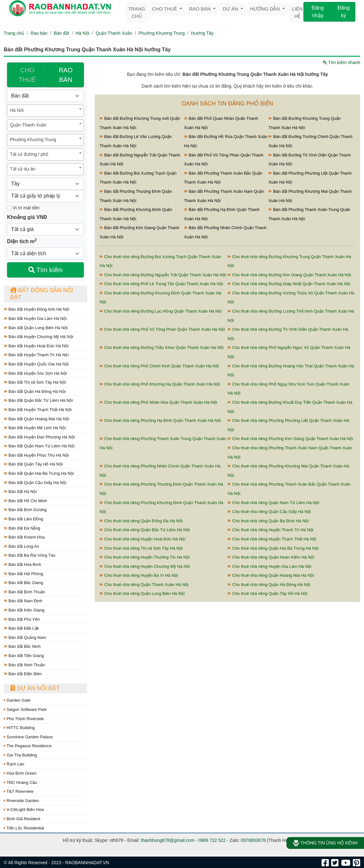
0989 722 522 (212, 840)
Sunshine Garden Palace (28, 737)
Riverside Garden (21, 801)
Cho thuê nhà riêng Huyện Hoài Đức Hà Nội (142, 539)
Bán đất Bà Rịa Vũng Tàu (30, 555)
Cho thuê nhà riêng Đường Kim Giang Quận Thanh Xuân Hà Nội (289, 275)
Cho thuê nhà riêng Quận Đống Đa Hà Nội (141, 521)
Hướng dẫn (266, 9)
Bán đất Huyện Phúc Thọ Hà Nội (36, 455)
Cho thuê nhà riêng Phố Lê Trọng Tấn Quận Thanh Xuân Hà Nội (161, 284)
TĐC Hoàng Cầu (20, 782)
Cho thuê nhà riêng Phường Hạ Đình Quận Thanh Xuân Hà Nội (160, 420)
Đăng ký (344, 12)
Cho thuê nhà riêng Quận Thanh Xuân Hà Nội (144, 585)
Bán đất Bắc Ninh (22, 646)
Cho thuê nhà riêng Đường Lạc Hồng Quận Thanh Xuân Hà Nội (161, 311)
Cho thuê (165, 9)
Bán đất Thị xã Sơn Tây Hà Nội (35, 382)
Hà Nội (82, 33)
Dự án (231, 9)
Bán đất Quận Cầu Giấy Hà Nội (35, 483)
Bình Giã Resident (22, 819)
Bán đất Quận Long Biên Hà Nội (36, 328)
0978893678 (253, 840)
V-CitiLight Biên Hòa (24, 810)
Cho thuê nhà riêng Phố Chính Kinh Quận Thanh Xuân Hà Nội (159, 366)
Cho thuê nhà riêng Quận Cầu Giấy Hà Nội (269, 512)
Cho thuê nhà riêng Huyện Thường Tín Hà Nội (145, 557)
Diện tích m (22, 241)
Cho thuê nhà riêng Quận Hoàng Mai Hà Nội (271, 575)
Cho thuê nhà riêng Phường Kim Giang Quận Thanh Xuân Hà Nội (290, 439)
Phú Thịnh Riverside (24, 719)
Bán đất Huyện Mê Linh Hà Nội (35, 428)
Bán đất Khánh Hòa (24, 537)
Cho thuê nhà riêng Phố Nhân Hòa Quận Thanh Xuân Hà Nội (158, 402)
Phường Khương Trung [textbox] (33, 140)
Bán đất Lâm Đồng (24, 519)
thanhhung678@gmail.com (168, 840)
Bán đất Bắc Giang (23, 583)
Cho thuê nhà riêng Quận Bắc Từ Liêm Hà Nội (145, 530)
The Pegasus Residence (28, 746)
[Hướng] (45, 184)
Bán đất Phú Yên (22, 619)
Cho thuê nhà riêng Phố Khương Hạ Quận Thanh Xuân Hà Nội (160, 384)
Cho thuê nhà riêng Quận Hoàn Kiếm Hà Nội (271, 557)
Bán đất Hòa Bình (22, 564)
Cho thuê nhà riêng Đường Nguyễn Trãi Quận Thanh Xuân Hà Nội (163, 275)
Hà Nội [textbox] (17, 110)
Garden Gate (17, 700)
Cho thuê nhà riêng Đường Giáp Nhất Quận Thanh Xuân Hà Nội (289, 284)
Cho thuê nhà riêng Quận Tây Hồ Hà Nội (267, 593)
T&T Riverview (19, 791)
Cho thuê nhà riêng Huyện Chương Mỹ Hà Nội (145, 566)
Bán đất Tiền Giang (24, 656)
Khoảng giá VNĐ (27, 217)
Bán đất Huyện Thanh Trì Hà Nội (36, 355)
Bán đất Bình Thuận (25, 592)
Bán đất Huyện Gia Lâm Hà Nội (35, 318)
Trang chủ (137, 12)
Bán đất (61, 33)
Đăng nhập (318, 12)
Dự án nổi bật (35, 688)
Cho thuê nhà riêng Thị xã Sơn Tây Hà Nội (141, 548)
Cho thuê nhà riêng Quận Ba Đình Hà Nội (268, 521)
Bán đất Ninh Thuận (25, 665)
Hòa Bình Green (20, 773)
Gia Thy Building (20, 755)
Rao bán (201, 9)
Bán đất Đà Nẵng (22, 528)
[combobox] (45, 111)
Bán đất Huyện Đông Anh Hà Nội (37, 309)
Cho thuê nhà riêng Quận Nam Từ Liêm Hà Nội (273, 503)
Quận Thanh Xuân (114, 33)
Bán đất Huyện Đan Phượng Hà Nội (39, 437)
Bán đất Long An (22, 546)
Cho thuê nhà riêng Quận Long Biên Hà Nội (142, 593)
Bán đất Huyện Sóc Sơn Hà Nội (35, 373)
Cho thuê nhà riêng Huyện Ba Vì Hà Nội (139, 575)
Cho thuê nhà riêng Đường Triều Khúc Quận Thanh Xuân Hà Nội (162, 347)
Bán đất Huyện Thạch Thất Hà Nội (38, 410)
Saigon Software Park (25, 709)
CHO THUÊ (27, 75)
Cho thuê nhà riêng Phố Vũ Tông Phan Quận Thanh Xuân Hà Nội (162, 329)
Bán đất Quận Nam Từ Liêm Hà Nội (39, 446)
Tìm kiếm (45, 270)
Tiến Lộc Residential (24, 828)
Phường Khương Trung (162, 33)
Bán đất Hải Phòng (23, 574)
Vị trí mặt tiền (23, 208)
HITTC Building (19, 728)
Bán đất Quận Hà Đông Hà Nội (35, 391)
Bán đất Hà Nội (20, 492)
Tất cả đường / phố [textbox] (29, 154)
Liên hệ (297, 12)
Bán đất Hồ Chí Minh (26, 501)
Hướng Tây (202, 33)
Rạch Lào (14, 764)
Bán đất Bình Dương (25, 510)
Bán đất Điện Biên (23, 674)
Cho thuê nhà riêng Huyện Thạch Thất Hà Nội (272, 539)
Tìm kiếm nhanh (342, 62)
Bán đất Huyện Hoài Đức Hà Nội (36, 346)
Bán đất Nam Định (23, 601)
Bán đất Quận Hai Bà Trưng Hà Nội (39, 473)
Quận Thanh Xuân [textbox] (28, 125)
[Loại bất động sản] (45, 96)
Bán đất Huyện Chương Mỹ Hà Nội (38, 337)
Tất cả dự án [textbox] (22, 169)
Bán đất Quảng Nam (25, 637)
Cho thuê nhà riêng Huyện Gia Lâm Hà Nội (269, 566)
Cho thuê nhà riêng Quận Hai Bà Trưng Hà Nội (273, 548)
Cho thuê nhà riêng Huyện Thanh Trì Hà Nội (270, 530)
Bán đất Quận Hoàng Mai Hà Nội (37, 419)
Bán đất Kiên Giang (24, 610)
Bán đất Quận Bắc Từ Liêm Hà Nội (38, 400)
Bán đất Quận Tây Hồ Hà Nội (33, 464)
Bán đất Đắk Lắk (21, 628)
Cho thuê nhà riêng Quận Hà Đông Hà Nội (269, 585)
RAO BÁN (66, 75)
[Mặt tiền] (9, 208)
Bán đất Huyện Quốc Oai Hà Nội (36, 364)
